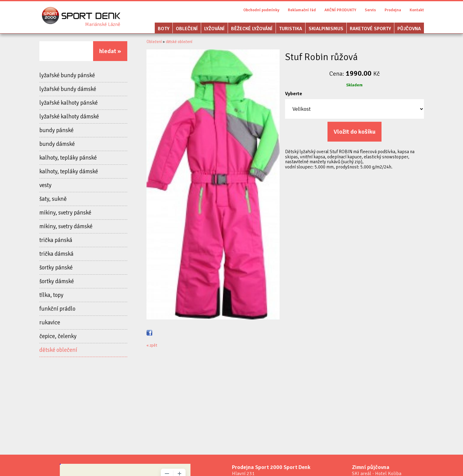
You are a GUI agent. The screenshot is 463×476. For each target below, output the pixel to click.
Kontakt (417, 10)
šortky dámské (57, 281)
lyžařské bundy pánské (67, 75)
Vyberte (294, 94)
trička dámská (56, 254)
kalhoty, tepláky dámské (69, 171)
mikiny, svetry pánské (65, 213)
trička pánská (56, 240)
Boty (164, 29)
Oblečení (187, 29)
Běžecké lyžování (252, 29)
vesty (45, 185)
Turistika (291, 29)
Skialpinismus (326, 29)
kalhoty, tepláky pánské (68, 158)
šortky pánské (56, 268)
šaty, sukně (53, 199)
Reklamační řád (302, 10)
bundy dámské (57, 144)
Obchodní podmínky (261, 10)
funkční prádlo (57, 309)
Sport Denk (103, 24)
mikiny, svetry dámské (66, 226)
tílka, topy (51, 295)
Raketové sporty (370, 29)
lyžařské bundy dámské (68, 89)
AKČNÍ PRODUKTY (340, 10)
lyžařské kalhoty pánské (69, 103)
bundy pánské (56, 130)
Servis (370, 10)
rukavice (50, 323)
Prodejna (393, 10)
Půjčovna (409, 29)
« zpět (152, 345)
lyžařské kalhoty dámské (69, 117)
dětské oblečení (58, 350)
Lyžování (214, 29)
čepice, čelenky (58, 336)
